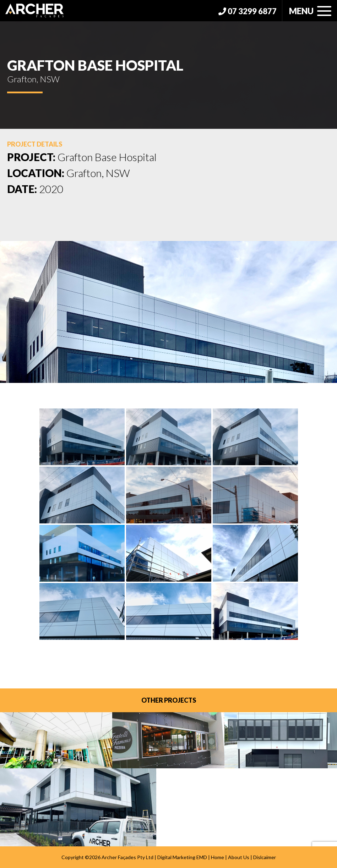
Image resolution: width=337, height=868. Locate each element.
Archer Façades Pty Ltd (127, 857)
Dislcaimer (265, 857)
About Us (239, 857)
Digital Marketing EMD (182, 857)
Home (218, 857)
